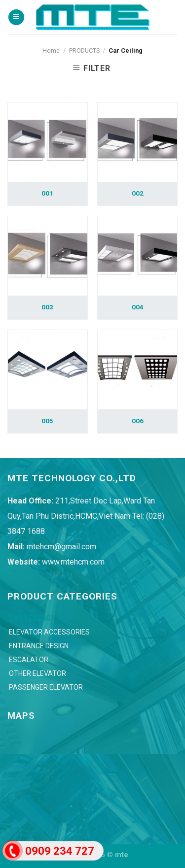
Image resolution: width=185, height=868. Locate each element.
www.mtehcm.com (73, 562)
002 (138, 193)
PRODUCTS (84, 50)
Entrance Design (39, 646)
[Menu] (16, 17)
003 (47, 307)
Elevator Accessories (49, 632)
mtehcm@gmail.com (61, 547)
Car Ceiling (30, 618)
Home (51, 50)
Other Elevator (37, 673)
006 (138, 421)
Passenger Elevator (46, 687)
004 (138, 307)
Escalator (29, 660)
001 (47, 193)
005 (47, 421)
